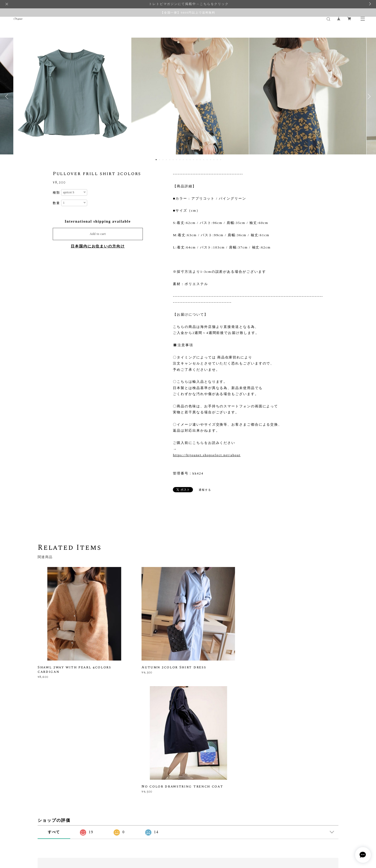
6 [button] (173, 160)
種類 (56, 193)
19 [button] (217, 160)
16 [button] (207, 160)
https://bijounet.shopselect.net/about (207, 455)
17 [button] (210, 160)
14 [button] (200, 160)
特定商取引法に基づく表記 (93, 837)
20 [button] (221, 160)
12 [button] (193, 160)
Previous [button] (8, 96)
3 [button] (163, 160)
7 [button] (177, 160)
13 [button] (197, 160)
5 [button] (170, 160)
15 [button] (204, 160)
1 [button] (156, 160)
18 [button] (214, 160)
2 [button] (160, 160)
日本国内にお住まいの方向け (98, 246)
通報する (205, 490)
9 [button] (183, 160)
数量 (56, 203)
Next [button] (368, 96)
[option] (188, 96)
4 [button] (166, 160)
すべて (54, 717)
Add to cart (98, 234)
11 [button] (190, 160)
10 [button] (187, 160)
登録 (293, 768)
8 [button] (180, 160)
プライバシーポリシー (53, 837)
